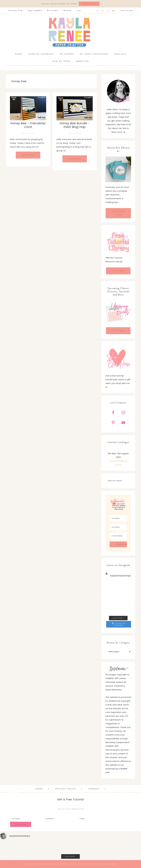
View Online (115, 461)
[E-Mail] (94, 819)
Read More (28, 155)
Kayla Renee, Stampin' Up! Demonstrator (70, 32)
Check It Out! (89, 4)
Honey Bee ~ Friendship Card (28, 125)
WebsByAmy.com (108, 864)
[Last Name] (118, 527)
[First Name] (118, 518)
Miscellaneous (28, 133)
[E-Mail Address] (118, 536)
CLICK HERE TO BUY (118, 213)
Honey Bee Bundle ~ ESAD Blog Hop (75, 125)
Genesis (65, 864)
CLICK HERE (118, 271)
